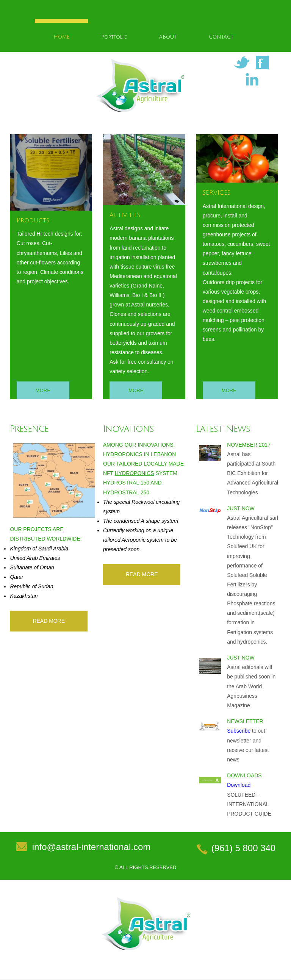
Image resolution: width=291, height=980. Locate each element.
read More (49, 622)
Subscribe (239, 732)
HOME (61, 38)
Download (239, 786)
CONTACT (221, 38)
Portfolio (114, 38)
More (43, 391)
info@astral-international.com (92, 848)
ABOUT (168, 38)
